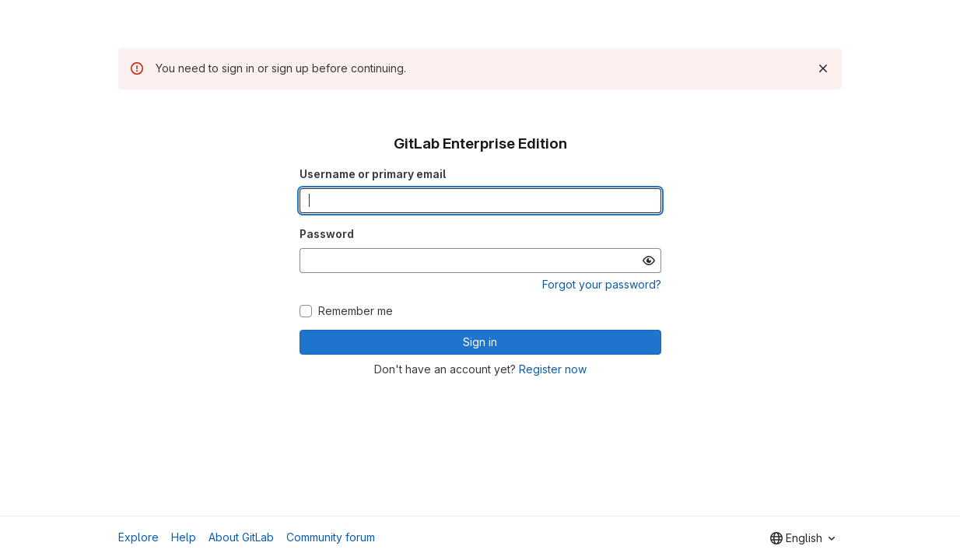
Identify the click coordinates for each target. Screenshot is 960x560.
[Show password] (649, 261)
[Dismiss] (823, 68)
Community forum (331, 537)
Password (327, 234)
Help (184, 537)
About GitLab (241, 537)
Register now (553, 369)
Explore (138, 537)
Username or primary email (373, 174)
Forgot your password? (602, 284)
